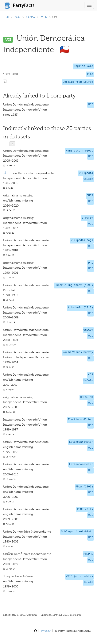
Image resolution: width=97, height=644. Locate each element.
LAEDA (31, 17)
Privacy (46, 631)
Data (18, 17)
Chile (44, 17)
